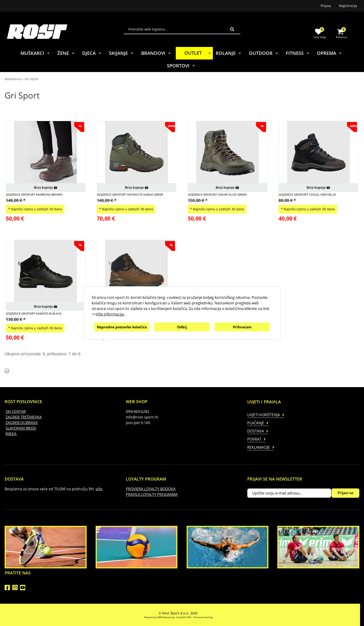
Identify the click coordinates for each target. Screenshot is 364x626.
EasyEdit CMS (184, 617)
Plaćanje (256, 423)
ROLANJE (229, 53)
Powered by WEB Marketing (159, 617)
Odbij (182, 327)
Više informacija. (110, 314)
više (99, 489)
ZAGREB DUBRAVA (22, 423)
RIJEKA (11, 434)
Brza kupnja (46, 187)
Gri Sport (32, 79)
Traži (232, 29)
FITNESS (298, 53)
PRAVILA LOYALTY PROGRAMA (152, 494)
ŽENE (66, 53)
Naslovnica (13, 79)
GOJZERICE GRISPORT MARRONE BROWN (34, 194)
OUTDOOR (264, 53)
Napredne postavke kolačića (122, 327)
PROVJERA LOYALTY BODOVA (151, 489)
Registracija (348, 6)
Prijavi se (345, 493)
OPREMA (329, 53)
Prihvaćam (242, 327)
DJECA (92, 53)
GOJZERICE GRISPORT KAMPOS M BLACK (34, 313)
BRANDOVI (156, 53)
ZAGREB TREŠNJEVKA (24, 417)
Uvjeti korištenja (264, 415)
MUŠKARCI (35, 53)
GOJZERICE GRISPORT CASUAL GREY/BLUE (307, 194)
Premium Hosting (203, 617)
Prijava (326, 6)
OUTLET (198, 53)
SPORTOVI (181, 66)
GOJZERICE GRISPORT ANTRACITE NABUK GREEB (130, 194)
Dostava (256, 431)
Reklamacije (259, 447)
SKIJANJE (121, 53)
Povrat (254, 439)
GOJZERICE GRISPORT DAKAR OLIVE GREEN (217, 194)
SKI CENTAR (16, 412)
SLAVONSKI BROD (21, 428)
